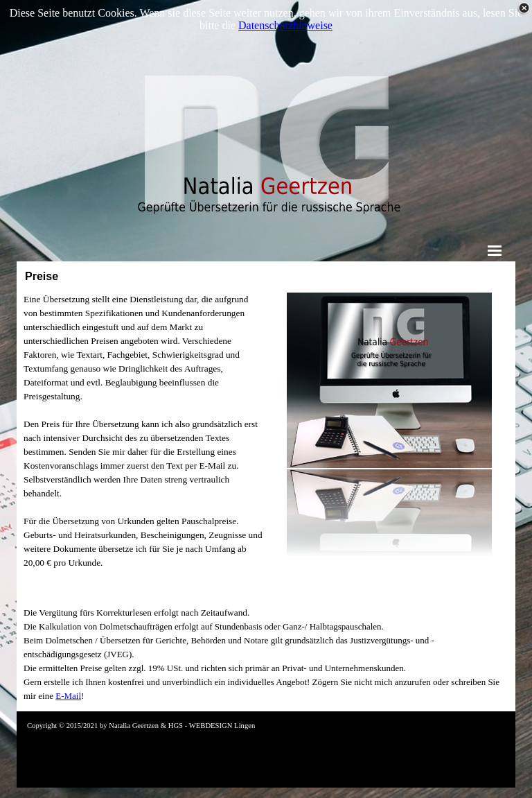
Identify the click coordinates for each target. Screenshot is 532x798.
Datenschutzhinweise (285, 25)
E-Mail (68, 696)
